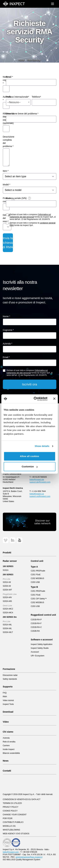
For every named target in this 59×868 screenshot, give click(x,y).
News (6, 761)
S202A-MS (7, 601)
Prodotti (7, 553)
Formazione (9, 669)
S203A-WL (7, 628)
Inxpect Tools (8, 704)
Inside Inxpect (9, 749)
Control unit (37, 561)
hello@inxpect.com (11, 852)
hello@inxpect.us (37, 494)
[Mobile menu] (53, 4)
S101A (6, 570)
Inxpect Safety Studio (40, 648)
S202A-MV (7, 597)
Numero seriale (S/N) (16, 198)
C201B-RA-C (36, 627)
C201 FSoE (36, 575)
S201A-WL (7, 625)
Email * (9, 77)
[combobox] (18, 102)
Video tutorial (8, 700)
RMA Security (34, 60)
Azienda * (8, 344)
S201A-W (7, 582)
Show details (42, 446)
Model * (7, 185)
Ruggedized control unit (43, 615)
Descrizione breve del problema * (22, 114)
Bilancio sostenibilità (11, 753)
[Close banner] (54, 399)
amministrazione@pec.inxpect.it (29, 857)
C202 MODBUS (38, 578)
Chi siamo (8, 732)
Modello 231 (9, 826)
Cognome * (8, 330)
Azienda (6, 738)
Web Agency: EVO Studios (16, 834)
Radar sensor (10, 561)
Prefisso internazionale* (18, 97)
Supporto (8, 687)
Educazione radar (10, 675)
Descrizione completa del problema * (9, 141)
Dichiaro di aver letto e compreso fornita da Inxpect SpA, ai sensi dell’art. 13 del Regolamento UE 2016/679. (33, 217)
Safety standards (10, 679)
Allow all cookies (29, 456)
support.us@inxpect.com (40, 496)
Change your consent (15, 815)
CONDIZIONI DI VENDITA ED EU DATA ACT (22, 799)
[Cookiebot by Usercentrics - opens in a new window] (35, 399)
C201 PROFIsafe (38, 571)
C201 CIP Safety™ (39, 599)
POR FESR (8, 818)
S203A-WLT (8, 632)
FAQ (5, 693)
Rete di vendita (9, 742)
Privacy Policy (11, 807)
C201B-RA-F (36, 623)
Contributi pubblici (13, 822)
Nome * (7, 316)
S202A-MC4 (8, 613)
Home (21, 60)
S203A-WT (7, 590)
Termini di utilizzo (12, 803)
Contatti (7, 771)
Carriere (6, 746)
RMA (5, 697)
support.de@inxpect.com (40, 482)
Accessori (35, 652)
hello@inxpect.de (37, 480)
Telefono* (36, 97)
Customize (30, 466)
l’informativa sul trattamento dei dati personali (30, 216)
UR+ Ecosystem (38, 656)
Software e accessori (42, 640)
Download (8, 712)
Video (6, 722)
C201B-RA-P (36, 620)
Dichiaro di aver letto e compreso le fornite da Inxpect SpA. (33, 224)
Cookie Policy (10, 811)
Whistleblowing (11, 830)
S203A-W (7, 586)
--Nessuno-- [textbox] (14, 102)
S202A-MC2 (8, 609)
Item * (6, 171)
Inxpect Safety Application (42, 644)
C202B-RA (35, 631)
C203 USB (35, 582)
